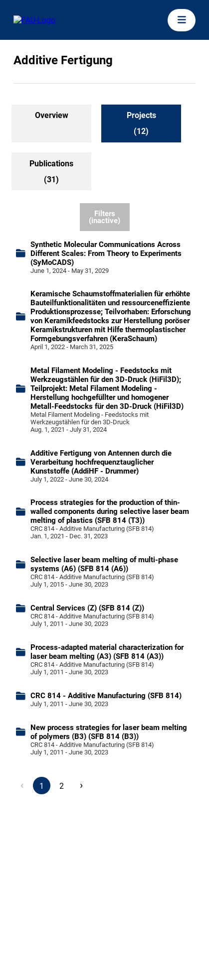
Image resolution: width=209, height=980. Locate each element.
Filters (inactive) (104, 217)
